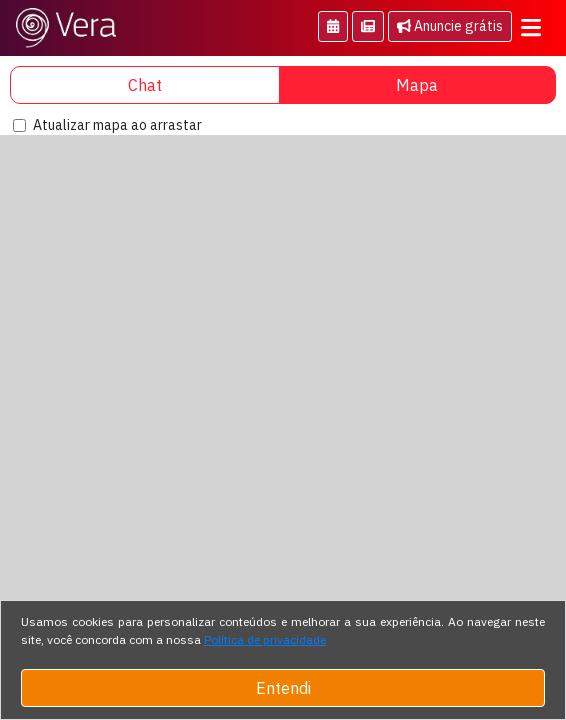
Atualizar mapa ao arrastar (117, 125)
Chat (145, 85)
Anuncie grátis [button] (450, 26)
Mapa (417, 85)
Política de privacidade (265, 639)
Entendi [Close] (283, 688)
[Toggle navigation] (531, 28)
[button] (333, 26)
